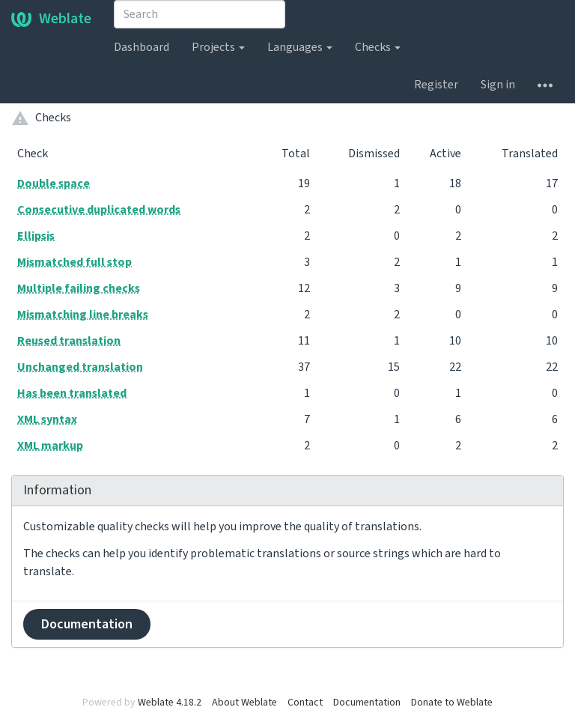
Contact (305, 703)
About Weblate (244, 703)
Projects (218, 47)
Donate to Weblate (452, 703)
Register (436, 85)
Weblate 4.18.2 (170, 703)
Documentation (87, 624)
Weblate (51, 19)
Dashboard (142, 47)
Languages (300, 47)
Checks (378, 47)
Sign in (498, 85)
